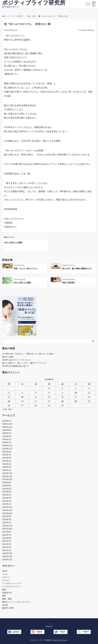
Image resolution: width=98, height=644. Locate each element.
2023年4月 (7, 495)
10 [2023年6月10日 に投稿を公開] (76, 393)
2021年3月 (7, 544)
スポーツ (6, 577)
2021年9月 (7, 532)
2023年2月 (7, 501)
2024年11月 (7, 449)
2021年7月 (7, 535)
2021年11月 (7, 526)
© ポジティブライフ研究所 (41, 640)
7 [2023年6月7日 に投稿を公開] (36, 393)
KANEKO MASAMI (87, 30)
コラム (5, 574)
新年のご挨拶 (8, 357)
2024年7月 (7, 455)
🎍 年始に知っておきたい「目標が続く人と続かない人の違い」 (29, 354)
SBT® (5, 571)
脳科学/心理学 (8, 608)
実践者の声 (7, 593)
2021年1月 (7, 550)
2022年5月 (7, 519)
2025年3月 (7, 436)
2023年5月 (7, 492)
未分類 (5, 605)
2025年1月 (7, 442)
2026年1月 (7, 421)
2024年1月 (7, 470)
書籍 (4, 596)
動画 (4, 590)
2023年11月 (7, 476)
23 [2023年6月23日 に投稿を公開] (62, 401)
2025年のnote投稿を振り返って (16, 366)
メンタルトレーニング (12, 583)
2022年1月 (7, 523)
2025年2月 (7, 439)
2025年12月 (7, 424)
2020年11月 (7, 556)
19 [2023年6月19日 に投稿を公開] (9, 401)
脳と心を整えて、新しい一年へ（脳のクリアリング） (25, 363)
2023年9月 (7, 482)
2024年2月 (7, 467)
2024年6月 (7, 458)
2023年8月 (7, 486)
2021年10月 (7, 529)
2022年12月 (7, 507)
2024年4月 (7, 461)
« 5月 (4, 409)
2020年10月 (7, 560)
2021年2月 (7, 547)
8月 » (11, 409)
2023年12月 (7, 473)
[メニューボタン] (94, 4)
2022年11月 (7, 510)
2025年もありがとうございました (17, 360)
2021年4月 (7, 541)
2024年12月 (7, 445)
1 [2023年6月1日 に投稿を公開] (49, 388)
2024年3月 (7, 464)
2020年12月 (7, 553)
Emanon (64, 640)
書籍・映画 (7, 599)
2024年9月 (7, 452)
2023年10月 (7, 479)
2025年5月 (7, 433)
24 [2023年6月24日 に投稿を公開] (76, 401)
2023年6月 (7, 489)
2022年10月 (7, 513)
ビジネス (6, 580)
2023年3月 (7, 498)
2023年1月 (7, 504)
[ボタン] (88, 5)
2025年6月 (7, 430)
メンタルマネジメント (12, 586)
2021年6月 (7, 538)
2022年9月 (7, 516)
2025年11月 (7, 427)
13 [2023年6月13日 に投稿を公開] (22, 397)
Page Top (49, 625)
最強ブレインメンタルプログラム (16, 602)
